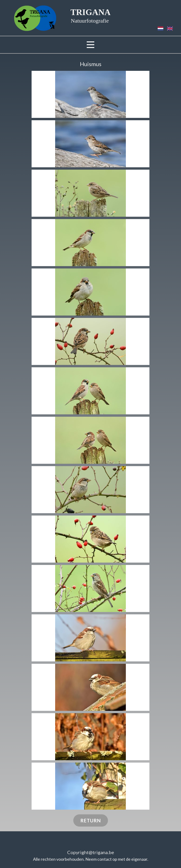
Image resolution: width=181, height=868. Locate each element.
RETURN (91, 820)
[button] (90, 94)
